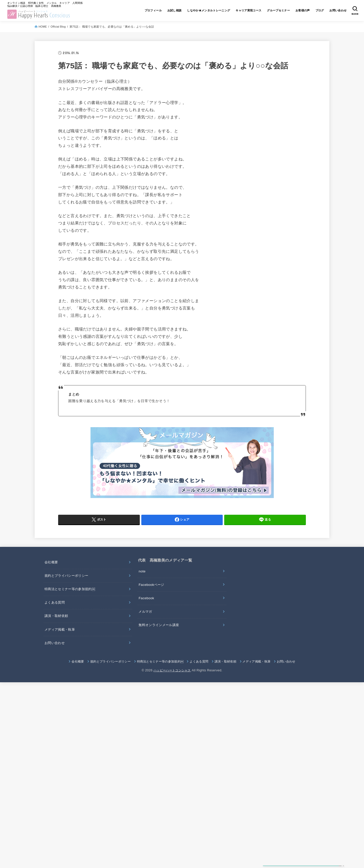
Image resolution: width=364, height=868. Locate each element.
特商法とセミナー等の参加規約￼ (72, 594)
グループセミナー (270, 12)
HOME (43, 30)
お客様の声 (297, 12)
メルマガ (146, 618)
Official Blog (59, 30)
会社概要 (52, 566)
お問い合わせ (336, 12)
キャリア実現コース (237, 12)
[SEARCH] (354, 12)
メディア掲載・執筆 (61, 637)
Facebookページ (152, 589)
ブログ (315, 12)
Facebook (147, 604)
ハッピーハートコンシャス (172, 679)
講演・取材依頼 (57, 623)
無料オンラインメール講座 (161, 632)
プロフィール (132, 12)
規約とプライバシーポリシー (68, 580)
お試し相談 (155, 12)
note (142, 575)
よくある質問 (55, 609)
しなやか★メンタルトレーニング (193, 12)
